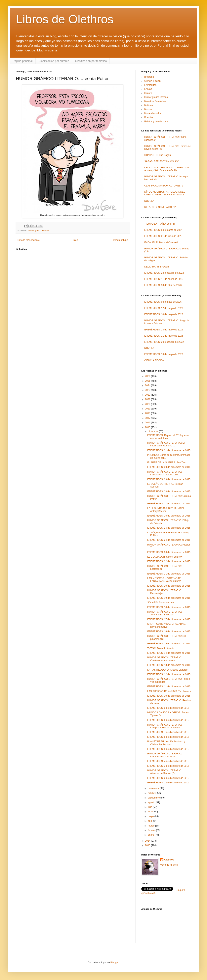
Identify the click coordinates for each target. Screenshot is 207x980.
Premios (149, 117)
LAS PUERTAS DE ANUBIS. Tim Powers (169, 691)
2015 (148, 427)
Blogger (115, 963)
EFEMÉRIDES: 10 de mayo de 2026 (164, 314)
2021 (148, 399)
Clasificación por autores (54, 61)
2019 (148, 409)
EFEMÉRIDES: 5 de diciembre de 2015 (168, 749)
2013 (148, 845)
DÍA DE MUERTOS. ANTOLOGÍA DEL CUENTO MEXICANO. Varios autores (165, 193)
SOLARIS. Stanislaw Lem (161, 602)
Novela (148, 109)
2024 (148, 385)
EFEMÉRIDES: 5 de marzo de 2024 (163, 230)
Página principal (23, 61)
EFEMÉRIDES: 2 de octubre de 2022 (164, 273)
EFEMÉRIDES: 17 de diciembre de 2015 (169, 619)
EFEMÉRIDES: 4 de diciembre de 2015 (168, 761)
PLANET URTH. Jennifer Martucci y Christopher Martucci (166, 743)
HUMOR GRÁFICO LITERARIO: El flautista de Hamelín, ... (166, 444)
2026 (148, 376)
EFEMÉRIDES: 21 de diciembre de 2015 (169, 574)
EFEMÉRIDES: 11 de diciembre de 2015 (169, 686)
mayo (151, 816)
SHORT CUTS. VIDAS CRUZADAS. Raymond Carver (166, 625)
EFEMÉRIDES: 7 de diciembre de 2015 (168, 732)
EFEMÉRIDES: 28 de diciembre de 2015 (169, 491)
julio (150, 807)
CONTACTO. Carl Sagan (158, 155)
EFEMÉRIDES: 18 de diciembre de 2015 (169, 607)
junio (151, 812)
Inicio (76, 240)
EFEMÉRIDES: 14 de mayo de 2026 (164, 330)
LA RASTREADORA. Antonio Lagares (167, 670)
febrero (152, 830)
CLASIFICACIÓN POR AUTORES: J (164, 186)
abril (150, 821)
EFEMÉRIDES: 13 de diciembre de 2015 (169, 665)
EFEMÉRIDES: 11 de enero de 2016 (164, 279)
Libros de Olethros (65, 19)
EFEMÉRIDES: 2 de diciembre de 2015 (168, 778)
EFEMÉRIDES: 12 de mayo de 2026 (164, 308)
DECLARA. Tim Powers (157, 267)
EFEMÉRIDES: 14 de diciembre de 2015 (169, 653)
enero (151, 835)
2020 (148, 404)
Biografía (149, 77)
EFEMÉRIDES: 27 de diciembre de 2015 (169, 504)
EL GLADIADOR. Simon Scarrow (165, 557)
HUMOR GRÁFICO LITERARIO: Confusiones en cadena (165, 659)
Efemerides (150, 85)
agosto (152, 802)
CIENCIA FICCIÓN (154, 360)
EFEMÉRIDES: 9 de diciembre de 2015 (168, 708)
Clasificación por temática (91, 61)
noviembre (154, 788)
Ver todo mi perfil (169, 865)
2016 (148, 423)
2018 (148, 413)
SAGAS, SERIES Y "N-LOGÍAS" (161, 161)
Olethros (169, 860)
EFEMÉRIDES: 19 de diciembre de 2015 (169, 598)
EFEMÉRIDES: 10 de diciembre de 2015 (169, 696)
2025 (148, 381)
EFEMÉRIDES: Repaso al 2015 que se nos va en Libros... (168, 437)
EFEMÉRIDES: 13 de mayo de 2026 (164, 354)
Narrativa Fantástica (155, 101)
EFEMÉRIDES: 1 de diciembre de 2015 (168, 783)
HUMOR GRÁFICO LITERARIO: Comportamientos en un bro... (165, 726)
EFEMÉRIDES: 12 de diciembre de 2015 (169, 674)
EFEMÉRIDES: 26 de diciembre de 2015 (169, 516)
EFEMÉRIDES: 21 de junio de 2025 (163, 236)
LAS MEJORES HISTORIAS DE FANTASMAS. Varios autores (164, 580)
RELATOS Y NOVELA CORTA (160, 207)
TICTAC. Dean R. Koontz (161, 648)
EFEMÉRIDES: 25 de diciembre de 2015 (169, 528)
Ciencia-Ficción (152, 81)
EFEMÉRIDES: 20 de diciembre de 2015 (169, 586)
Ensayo (148, 89)
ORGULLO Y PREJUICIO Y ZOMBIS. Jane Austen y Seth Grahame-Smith (167, 169)
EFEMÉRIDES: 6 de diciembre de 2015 (168, 737)
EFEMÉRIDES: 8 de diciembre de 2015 (168, 720)
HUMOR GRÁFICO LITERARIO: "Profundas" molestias (165, 613)
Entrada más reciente (28, 240)
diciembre (153, 431)
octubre (152, 793)
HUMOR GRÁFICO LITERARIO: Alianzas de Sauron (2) (165, 772)
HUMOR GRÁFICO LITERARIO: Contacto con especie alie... (165, 473)
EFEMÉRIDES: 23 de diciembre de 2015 (169, 552)
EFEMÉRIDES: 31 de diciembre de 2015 (169, 450)
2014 (148, 841)
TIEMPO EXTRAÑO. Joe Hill (160, 224)
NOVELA (149, 201)
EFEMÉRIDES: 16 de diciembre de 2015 (169, 631)
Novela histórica (153, 113)
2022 (148, 395)
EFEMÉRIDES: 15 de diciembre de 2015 (169, 644)
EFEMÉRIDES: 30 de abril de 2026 (163, 285)
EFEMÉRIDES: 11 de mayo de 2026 (164, 336)
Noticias (149, 105)
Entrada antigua (120, 240)
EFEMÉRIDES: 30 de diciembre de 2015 (169, 467)
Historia (148, 93)
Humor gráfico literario (38, 231)
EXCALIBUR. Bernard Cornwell (161, 242)
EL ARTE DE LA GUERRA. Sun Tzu (166, 462)
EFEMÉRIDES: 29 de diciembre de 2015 (169, 479)
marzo (152, 826)
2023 (148, 390)
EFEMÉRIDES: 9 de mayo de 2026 (163, 302)
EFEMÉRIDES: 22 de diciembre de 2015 (169, 561)
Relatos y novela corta (156, 122)
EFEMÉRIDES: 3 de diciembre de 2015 (168, 766)
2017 (148, 418)
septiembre (154, 798)
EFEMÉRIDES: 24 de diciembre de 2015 (169, 540)
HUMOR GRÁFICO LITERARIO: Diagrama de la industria (165, 755)
